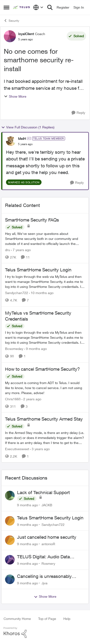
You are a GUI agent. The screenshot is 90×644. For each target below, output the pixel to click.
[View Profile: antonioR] (10, 540)
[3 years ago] (40, 449)
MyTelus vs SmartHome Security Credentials (38, 316)
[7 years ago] (21, 250)
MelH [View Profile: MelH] (22, 139)
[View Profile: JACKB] (10, 496)
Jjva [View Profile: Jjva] (45, 583)
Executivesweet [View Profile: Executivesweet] (17, 449)
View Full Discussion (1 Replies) (28, 127)
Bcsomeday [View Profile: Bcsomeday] (14, 349)
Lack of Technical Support (43, 492)
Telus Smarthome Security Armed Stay (44, 419)
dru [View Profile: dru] (8, 250)
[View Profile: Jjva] (10, 579)
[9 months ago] (36, 349)
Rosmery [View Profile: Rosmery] (48, 563)
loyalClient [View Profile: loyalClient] (26, 34)
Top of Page (47, 619)
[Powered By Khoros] (45, 633)
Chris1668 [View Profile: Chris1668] (13, 399)
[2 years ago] (31, 399)
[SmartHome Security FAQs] (45, 238)
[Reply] (78, 113)
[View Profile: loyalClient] (10, 36)
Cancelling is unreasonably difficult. (44, 576)
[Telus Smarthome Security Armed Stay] (45, 438)
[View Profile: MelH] (11, 141)
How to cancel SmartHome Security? (42, 369)
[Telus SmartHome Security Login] (45, 282)
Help (67, 619)
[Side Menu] (6, 7)
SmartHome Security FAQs (32, 220)
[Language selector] (38, 7)
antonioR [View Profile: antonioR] (48, 544)
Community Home (17, 619)
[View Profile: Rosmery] (10, 560)
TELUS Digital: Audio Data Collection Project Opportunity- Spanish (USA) (48, 557)
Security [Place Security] (11, 21)
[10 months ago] (41, 293)
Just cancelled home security (47, 537)
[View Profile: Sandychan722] (10, 521)
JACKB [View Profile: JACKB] (47, 505)
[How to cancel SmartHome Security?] (45, 388)
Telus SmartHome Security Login (38, 270)
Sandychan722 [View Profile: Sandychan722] (17, 293)
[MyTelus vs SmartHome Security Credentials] (45, 338)
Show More (15, 96)
